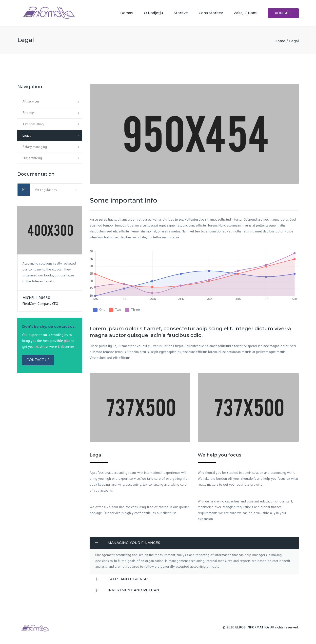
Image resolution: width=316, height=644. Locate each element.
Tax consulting (33, 125)
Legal (27, 137)
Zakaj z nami (246, 14)
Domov (127, 14)
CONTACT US (38, 361)
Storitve (181, 14)
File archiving (32, 159)
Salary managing (35, 148)
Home (280, 42)
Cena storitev (211, 14)
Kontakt (283, 14)
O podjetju (153, 14)
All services (31, 103)
